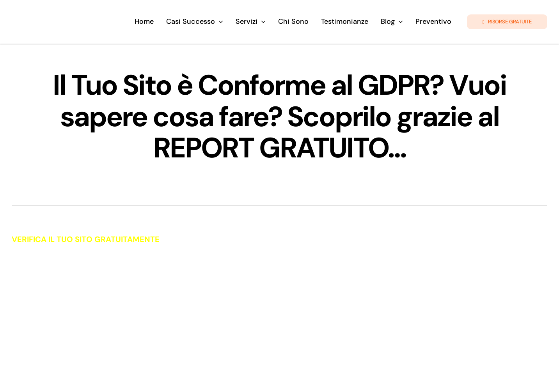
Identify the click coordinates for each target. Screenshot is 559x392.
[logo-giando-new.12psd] (67, 14)
